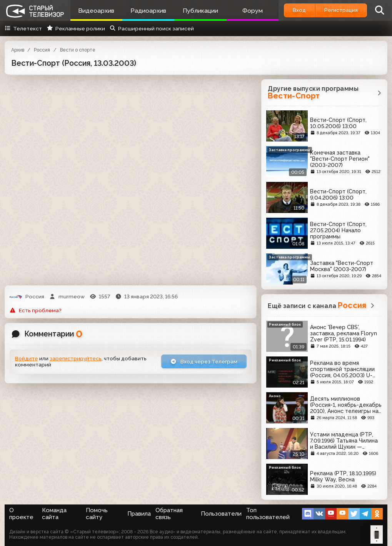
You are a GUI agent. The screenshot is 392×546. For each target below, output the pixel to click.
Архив (18, 50)
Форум (253, 11)
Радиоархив (148, 11)
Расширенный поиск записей (152, 28)
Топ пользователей (268, 514)
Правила (139, 514)
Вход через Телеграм (204, 361)
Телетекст (23, 28)
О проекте (21, 514)
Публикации (200, 11)
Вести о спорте (78, 50)
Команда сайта (54, 514)
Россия (42, 50)
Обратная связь (169, 514)
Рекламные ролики (76, 28)
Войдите (27, 358)
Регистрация (341, 10)
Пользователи (221, 514)
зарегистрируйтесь (76, 358)
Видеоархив (96, 11)
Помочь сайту (97, 514)
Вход (299, 10)
